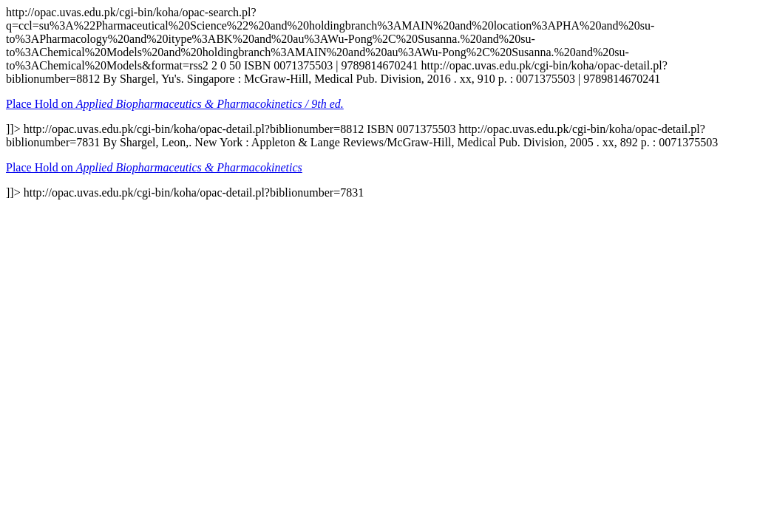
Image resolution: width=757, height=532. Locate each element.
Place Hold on (175, 104)
